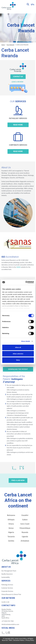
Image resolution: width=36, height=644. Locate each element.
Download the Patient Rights (18, 370)
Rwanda (25, 532)
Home (3, 45)
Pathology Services (7, 585)
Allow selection (18, 354)
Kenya (11, 528)
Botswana (11, 515)
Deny (18, 360)
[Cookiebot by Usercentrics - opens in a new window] (26, 282)
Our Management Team (9, 571)
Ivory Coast (25, 524)
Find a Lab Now (18, 480)
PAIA (11, 640)
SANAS (18, 267)
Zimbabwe (25, 541)
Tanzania (11, 537)
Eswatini (25, 515)
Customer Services (7, 588)
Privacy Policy (30, 640)
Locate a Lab (5, 602)
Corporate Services (7, 591)
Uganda (25, 537)
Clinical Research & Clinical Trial (11, 594)
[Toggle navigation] (32, 4)
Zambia (11, 541)
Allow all (18, 347)
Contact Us (18, 76)
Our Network (11, 45)
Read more (18, 125)
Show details (26, 341)
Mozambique (25, 528)
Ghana (11, 524)
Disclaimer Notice (19, 640)
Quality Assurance (7, 574)
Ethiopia (11, 520)
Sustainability (6, 577)
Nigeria (11, 532)
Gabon (25, 520)
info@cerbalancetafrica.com (10, 624)
